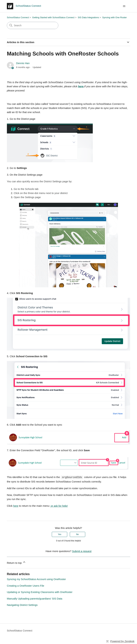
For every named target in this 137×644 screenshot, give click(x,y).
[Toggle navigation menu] (124, 6)
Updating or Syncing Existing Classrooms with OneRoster (40, 592)
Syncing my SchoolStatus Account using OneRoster (36, 579)
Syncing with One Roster (114, 17)
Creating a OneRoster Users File (26, 585)
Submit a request (82, 551)
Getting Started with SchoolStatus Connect (53, 17)
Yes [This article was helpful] (60, 534)
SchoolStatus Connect (18, 17)
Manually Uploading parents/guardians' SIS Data (35, 598)
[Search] (33, 25)
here (16, 506)
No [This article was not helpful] (77, 534)
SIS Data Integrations (88, 17)
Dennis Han (23, 63)
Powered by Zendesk (122, 641)
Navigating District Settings (22, 605)
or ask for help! (59, 506)
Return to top (16, 562)
